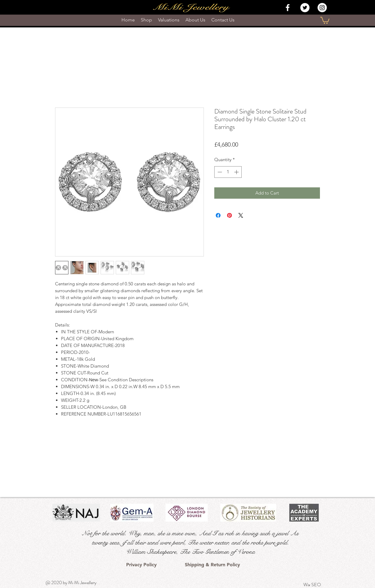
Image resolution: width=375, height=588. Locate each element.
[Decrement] (219, 172)
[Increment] (237, 172)
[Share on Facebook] (218, 215)
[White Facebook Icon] (288, 8)
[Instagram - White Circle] (322, 8)
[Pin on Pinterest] (229, 215)
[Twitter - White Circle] (305, 8)
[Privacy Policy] (141, 565)
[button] (325, 20)
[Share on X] (241, 215)
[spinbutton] (228, 172)
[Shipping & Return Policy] (212, 565)
